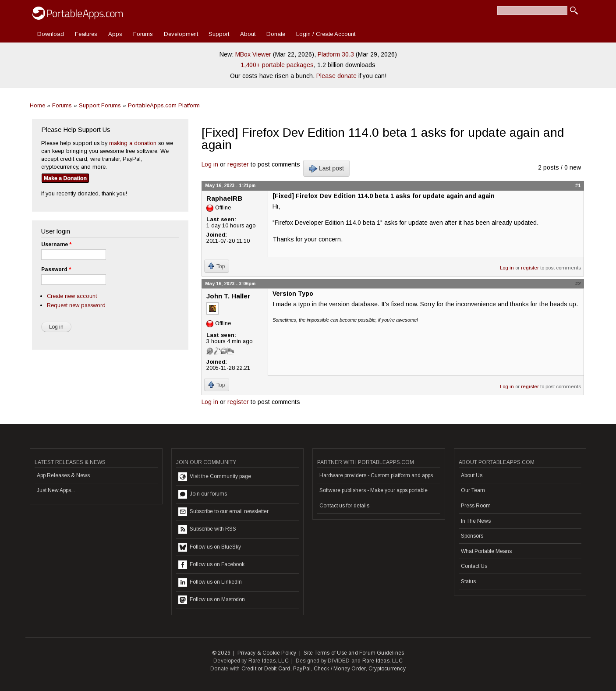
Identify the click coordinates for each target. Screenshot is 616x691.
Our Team (473, 490)
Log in (210, 164)
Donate (276, 34)
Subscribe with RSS (207, 529)
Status (468, 581)
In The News (476, 521)
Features (86, 34)
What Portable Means (486, 551)
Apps (115, 34)
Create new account (72, 296)
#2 (578, 283)
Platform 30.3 (336, 54)
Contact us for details (344, 506)
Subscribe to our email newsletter (223, 512)
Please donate (336, 76)
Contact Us (474, 566)
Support (219, 34)
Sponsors (472, 536)
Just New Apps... (56, 490)
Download (51, 34)
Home (37, 105)
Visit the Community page (215, 477)
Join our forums (203, 494)
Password (56, 269)
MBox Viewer (253, 54)
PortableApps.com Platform (164, 105)
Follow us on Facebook (211, 565)
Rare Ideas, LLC (269, 661)
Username (56, 245)
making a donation (133, 143)
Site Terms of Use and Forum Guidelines (354, 653)
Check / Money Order (340, 669)
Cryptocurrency (387, 669)
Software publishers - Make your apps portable (373, 490)
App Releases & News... (65, 475)
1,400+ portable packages (277, 65)
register (238, 164)
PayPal (302, 669)
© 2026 (221, 653)
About (248, 34)
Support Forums (100, 105)
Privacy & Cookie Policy (267, 653)
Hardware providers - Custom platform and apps (376, 475)
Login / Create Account (326, 34)
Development (181, 34)
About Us (472, 475)
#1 (578, 185)
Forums (143, 34)
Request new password (76, 305)
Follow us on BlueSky (210, 547)
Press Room (476, 506)
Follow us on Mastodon (212, 600)
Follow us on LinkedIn (210, 582)
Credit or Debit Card (266, 669)
